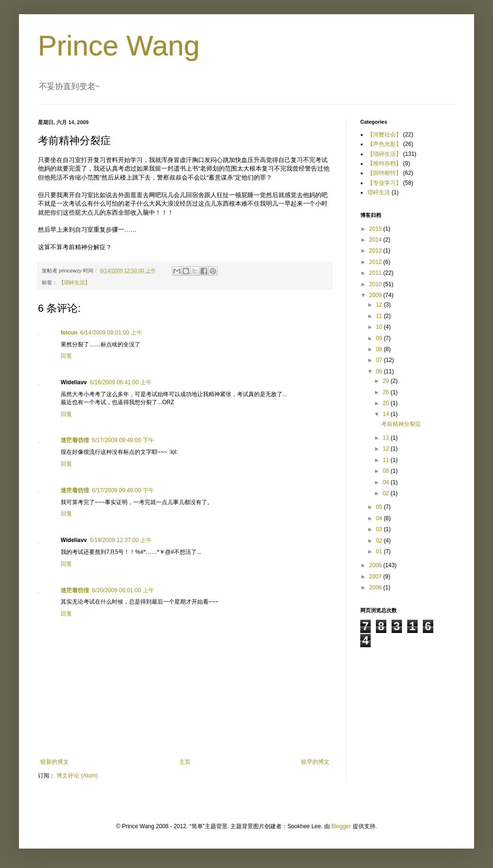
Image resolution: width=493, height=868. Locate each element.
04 (387, 482)
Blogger (341, 826)
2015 (376, 229)
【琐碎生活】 (74, 282)
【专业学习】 (384, 183)
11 (380, 316)
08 (380, 349)
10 (380, 327)
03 (380, 529)
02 (387, 493)
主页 (185, 762)
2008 (376, 565)
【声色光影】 (384, 144)
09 (380, 338)
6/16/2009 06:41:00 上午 (121, 382)
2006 (376, 588)
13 (387, 438)
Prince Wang (119, 46)
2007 (376, 577)
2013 (376, 251)
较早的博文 (315, 762)
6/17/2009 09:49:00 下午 (123, 440)
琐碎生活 (379, 192)
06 (380, 371)
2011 (376, 273)
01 (380, 552)
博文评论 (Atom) (77, 776)
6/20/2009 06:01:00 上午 (123, 590)
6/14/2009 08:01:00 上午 (111, 333)
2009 (376, 295)
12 (380, 305)
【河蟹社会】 (384, 135)
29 (387, 381)
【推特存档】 (384, 163)
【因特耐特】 (384, 173)
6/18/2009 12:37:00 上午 (121, 540)
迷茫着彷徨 (75, 440)
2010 (376, 284)
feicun (69, 333)
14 (387, 414)
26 (387, 392)
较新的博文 (55, 762)
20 (387, 403)
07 (380, 360)
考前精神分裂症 (401, 424)
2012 (376, 262)
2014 (376, 240)
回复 (66, 356)
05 (380, 507)
